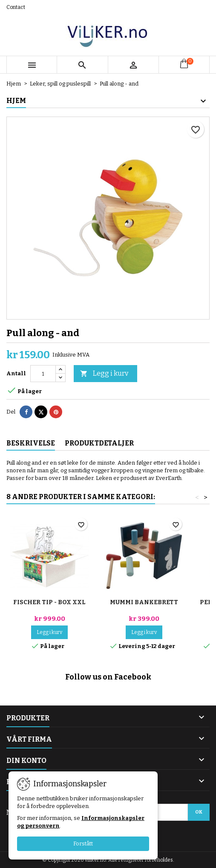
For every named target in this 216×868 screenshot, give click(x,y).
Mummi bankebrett (144, 602)
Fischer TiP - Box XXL (49, 602)
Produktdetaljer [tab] (99, 443)
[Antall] (43, 374)
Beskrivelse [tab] (31, 443)
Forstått (83, 844)
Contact (16, 7)
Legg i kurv (104, 374)
